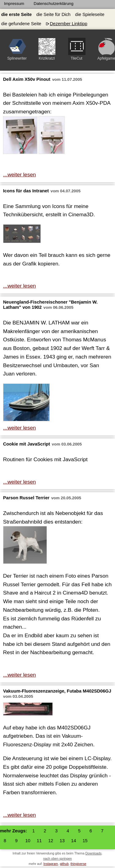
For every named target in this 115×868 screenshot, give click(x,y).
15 (85, 841)
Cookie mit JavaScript (27, 444)
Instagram (51, 864)
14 (74, 841)
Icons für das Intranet (26, 191)
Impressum (14, 4)
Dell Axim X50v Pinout (27, 79)
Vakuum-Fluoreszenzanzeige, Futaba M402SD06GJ (57, 691)
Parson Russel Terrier (26, 498)
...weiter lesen (19, 175)
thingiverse (79, 864)
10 (28, 841)
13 (62, 841)
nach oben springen (58, 858)
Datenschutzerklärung (54, 4)
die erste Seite (16, 14)
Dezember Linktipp (68, 24)
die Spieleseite (90, 14)
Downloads (93, 853)
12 (51, 841)
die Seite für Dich (53, 14)
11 (39, 841)
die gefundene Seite (21, 24)
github (64, 864)
